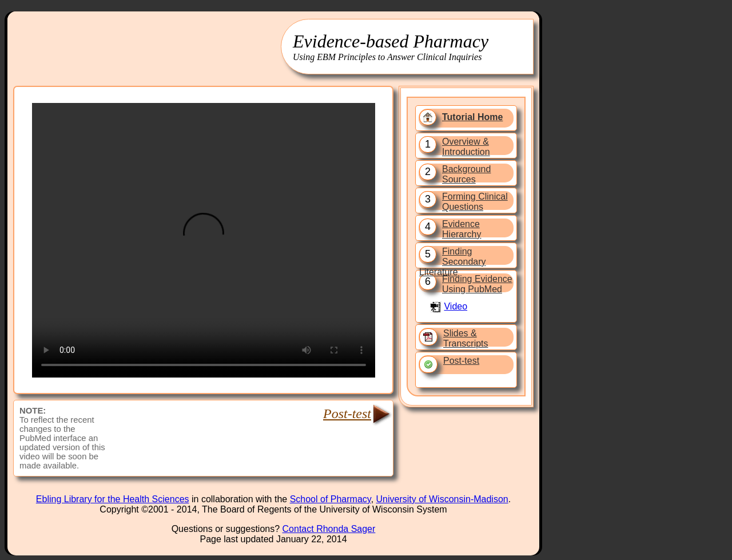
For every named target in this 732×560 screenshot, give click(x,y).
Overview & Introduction (466, 147)
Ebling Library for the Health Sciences (113, 499)
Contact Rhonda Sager (329, 529)
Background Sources (466, 174)
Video (455, 306)
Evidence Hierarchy (462, 229)
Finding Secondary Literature (453, 262)
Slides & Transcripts (466, 338)
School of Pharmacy (331, 499)
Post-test (461, 361)
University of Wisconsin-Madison (442, 499)
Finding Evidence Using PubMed (477, 284)
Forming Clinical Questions (475, 202)
